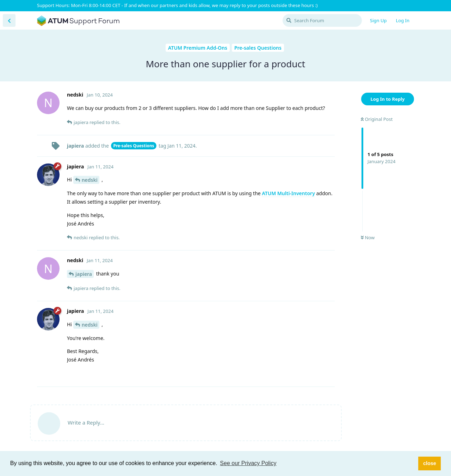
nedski (90, 180)
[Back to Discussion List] (9, 20)
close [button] (430, 463)
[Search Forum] (322, 20)
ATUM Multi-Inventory (288, 193)
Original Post (377, 119)
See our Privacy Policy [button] (248, 463)
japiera (84, 274)
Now (368, 237)
